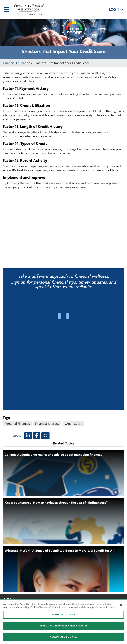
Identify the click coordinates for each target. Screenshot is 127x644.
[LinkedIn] (28, 436)
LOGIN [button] (116, 10)
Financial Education (17, 63)
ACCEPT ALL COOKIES (63, 637)
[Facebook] (37, 436)
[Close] (121, 605)
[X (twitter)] (45, 436)
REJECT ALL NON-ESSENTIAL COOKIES (64, 626)
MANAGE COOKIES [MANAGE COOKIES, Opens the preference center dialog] (64, 615)
